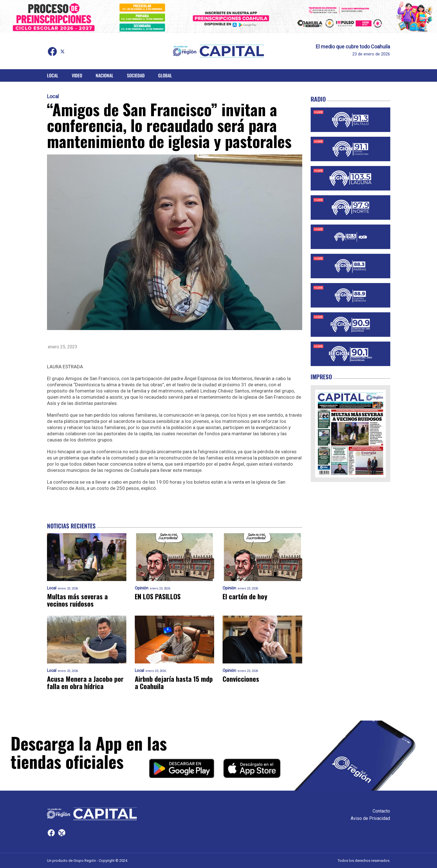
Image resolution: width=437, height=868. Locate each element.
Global (165, 75)
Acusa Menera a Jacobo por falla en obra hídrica (85, 682)
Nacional (105, 75)
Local (53, 75)
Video (77, 75)
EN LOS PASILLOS (158, 596)
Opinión (142, 588)
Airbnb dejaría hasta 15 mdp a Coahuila (174, 682)
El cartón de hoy (245, 596)
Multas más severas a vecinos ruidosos (77, 600)
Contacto (381, 811)
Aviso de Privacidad (370, 818)
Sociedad (136, 75)
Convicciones (241, 679)
